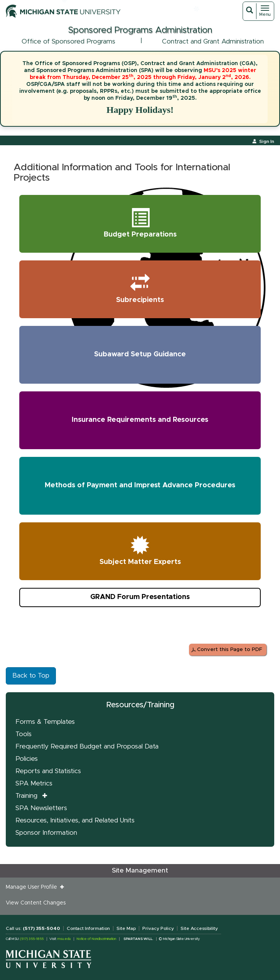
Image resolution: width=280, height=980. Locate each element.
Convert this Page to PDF (230, 650)
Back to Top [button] (31, 675)
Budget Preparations (140, 222)
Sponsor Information (46, 833)
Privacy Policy (158, 928)
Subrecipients (143, 288)
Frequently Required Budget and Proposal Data (87, 746)
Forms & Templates (45, 722)
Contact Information (88, 928)
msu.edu (64, 939)
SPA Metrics (34, 783)
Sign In (267, 141)
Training (26, 796)
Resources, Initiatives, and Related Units (75, 820)
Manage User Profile (33, 887)
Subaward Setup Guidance (140, 354)
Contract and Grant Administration (213, 41)
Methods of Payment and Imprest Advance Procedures (140, 485)
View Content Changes (36, 903)
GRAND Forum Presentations (140, 597)
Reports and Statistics (48, 771)
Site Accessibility (199, 928)
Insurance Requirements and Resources (140, 420)
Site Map (126, 928)
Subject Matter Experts (140, 550)
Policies (27, 759)
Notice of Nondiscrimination (96, 939)
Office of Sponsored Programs (68, 41)
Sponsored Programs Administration (140, 30)
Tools (24, 734)
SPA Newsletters (41, 808)
